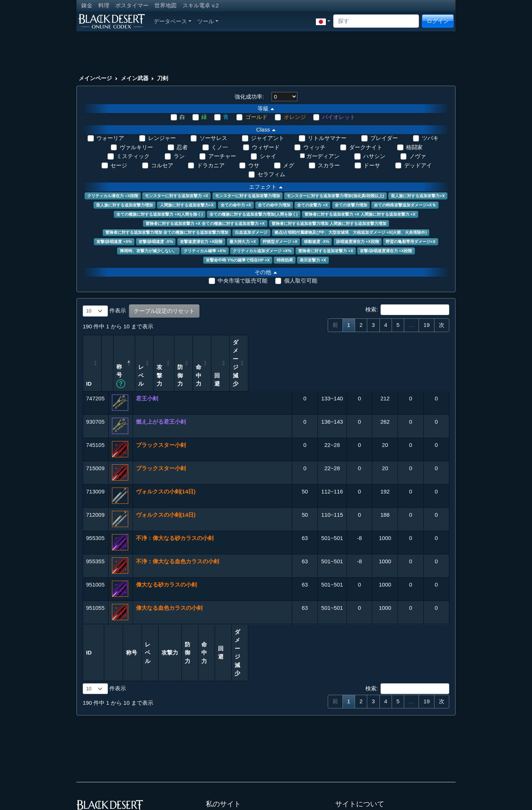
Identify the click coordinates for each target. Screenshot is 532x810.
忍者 (182, 147)
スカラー (329, 165)
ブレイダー (384, 138)
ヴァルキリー (136, 147)
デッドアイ (418, 165)
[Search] (376, 21)
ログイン (438, 21)
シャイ (268, 156)
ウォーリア (110, 138)
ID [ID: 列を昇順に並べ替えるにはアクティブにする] (89, 359)
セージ (119, 165)
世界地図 (166, 5)
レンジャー (162, 138)
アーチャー (222, 156)
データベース (173, 21)
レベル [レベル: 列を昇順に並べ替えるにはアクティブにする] (286, 355)
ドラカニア (211, 165)
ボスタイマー (132, 5)
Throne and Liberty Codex (238, 782)
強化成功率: (249, 97)
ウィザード (266, 147)
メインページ (95, 78)
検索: (407, 310)
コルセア (162, 165)
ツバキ (430, 138)
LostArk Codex (224, 774)
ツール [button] (208, 21)
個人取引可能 (301, 281)
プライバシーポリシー (363, 765)
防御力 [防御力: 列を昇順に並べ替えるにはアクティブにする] (345, 355)
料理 (104, 5)
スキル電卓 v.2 (201, 5)
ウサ (254, 165)
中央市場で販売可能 (243, 281)
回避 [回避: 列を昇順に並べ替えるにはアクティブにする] (401, 359)
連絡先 (343, 757)
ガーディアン (323, 156)
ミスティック (133, 156)
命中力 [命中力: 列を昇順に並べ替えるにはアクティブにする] (373, 355)
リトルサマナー (327, 138)
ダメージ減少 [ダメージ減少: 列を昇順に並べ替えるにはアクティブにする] (430, 351)
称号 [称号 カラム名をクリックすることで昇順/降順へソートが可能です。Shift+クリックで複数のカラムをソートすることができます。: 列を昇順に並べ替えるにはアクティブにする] (150, 359)
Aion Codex (220, 757)
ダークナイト (366, 147)
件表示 (104, 311)
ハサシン (374, 156)
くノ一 (220, 147)
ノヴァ (418, 156)
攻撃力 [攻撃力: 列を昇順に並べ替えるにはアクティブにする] (317, 359)
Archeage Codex (226, 765)
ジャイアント (267, 138)
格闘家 (414, 147)
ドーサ (372, 165)
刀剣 (163, 78)
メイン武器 (135, 78)
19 (427, 325)
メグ (289, 165)
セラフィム (271, 174)
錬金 (87, 5)
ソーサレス (213, 138)
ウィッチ (314, 147)
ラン (179, 156)
